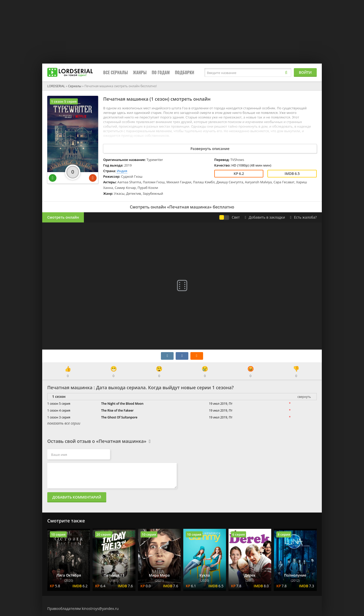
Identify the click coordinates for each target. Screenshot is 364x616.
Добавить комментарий (77, 497)
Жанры (140, 72)
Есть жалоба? (303, 217)
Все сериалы (116, 72)
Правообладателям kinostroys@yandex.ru (83, 609)
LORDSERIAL (56, 86)
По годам (161, 72)
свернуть (304, 397)
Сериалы (75, 86)
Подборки (185, 72)
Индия (122, 171)
